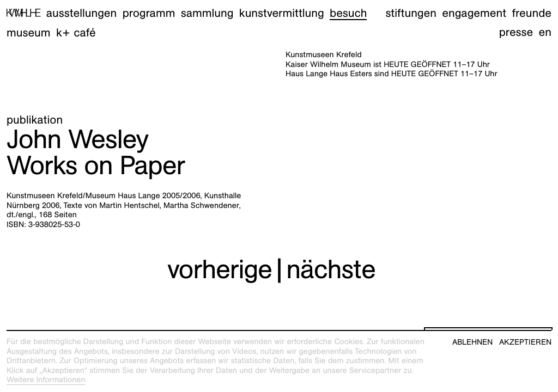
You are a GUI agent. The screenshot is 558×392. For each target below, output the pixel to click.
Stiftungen (411, 13)
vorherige (220, 269)
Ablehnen (472, 342)
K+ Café (76, 32)
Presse (516, 32)
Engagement (474, 13)
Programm (149, 13)
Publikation (35, 120)
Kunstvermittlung (282, 13)
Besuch (348, 13)
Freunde (532, 13)
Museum (29, 32)
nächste (331, 269)
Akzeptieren (525, 342)
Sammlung (207, 13)
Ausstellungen (81, 13)
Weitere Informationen (46, 380)
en (545, 32)
